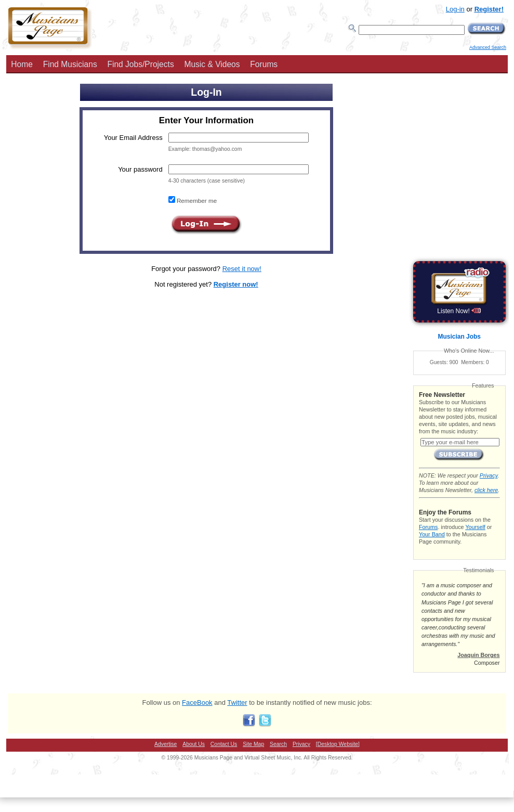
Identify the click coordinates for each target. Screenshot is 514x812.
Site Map (253, 744)
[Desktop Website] (338, 744)
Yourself (475, 527)
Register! (489, 9)
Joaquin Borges (478, 655)
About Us (194, 744)
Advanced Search (488, 47)
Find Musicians (70, 64)
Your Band (432, 534)
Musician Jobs (459, 337)
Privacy (489, 475)
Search (278, 744)
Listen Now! (459, 311)
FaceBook (197, 703)
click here (486, 490)
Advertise (166, 744)
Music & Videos (212, 64)
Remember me (196, 201)
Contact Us (224, 744)
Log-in (455, 9)
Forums (264, 64)
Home (22, 64)
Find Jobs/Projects (140, 64)
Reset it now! (242, 269)
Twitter (237, 703)
